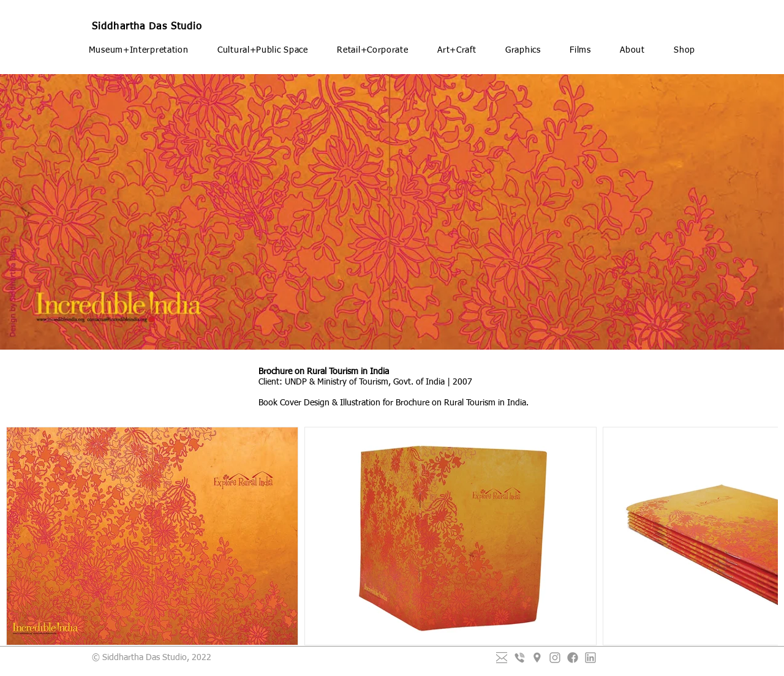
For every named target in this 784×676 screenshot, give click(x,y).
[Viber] (519, 658)
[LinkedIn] (590, 658)
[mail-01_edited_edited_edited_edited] (502, 658)
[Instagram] (555, 658)
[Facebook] (573, 658)
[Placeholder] (537, 658)
